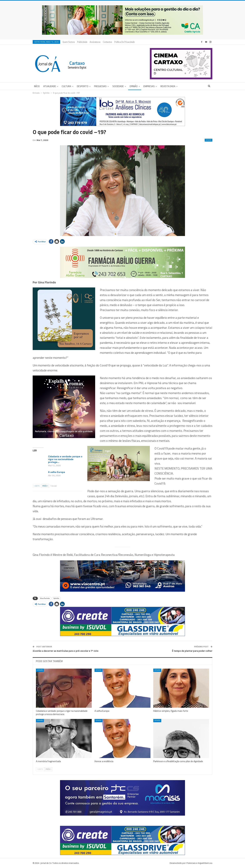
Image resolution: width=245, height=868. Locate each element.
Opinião (134, 86)
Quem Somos (69, 42)
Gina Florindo (45, 598)
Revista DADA (168, 86)
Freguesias (100, 86)
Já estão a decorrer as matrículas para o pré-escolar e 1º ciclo (66, 651)
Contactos (107, 42)
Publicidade (82, 42)
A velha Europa (57, 472)
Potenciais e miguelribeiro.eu (199, 863)
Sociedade (118, 86)
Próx (45, 486)
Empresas (149, 86)
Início (37, 86)
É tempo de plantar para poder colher (192, 651)
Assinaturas (95, 42)
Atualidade (50, 86)
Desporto (83, 86)
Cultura (66, 86)
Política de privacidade (125, 42)
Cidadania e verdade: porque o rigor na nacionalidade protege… (65, 459)
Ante (37, 486)
